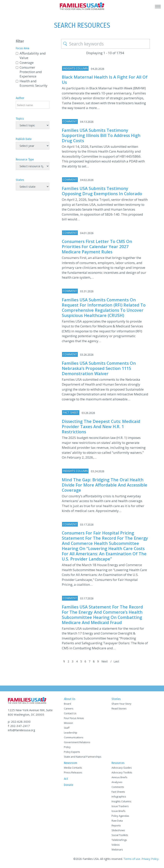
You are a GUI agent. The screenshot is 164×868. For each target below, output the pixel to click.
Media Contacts (73, 769)
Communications (74, 739)
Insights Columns (121, 802)
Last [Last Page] (118, 662)
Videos (116, 846)
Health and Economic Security (34, 83)
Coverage (27, 63)
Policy (67, 748)
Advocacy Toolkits (122, 774)
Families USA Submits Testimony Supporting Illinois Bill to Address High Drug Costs (102, 135)
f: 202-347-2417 (19, 726)
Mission (68, 724)
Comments (118, 788)
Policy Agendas (120, 817)
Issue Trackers (120, 807)
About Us (70, 700)
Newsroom (71, 764)
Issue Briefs (118, 812)
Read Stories (119, 710)
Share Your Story (121, 705)
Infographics (119, 798)
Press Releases (73, 774)
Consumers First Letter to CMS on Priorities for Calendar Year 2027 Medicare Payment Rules (98, 246)
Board (68, 705)
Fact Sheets (118, 793)
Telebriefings (119, 841)
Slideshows (118, 831)
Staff (67, 729)
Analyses (117, 783)
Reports (116, 827)
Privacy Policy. (150, 860)
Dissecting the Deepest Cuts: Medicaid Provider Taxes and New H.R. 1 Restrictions (102, 424)
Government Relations (77, 743)
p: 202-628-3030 (19, 721)
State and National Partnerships (83, 758)
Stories (116, 700)
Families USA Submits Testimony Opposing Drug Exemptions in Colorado (102, 190)
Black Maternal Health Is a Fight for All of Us (102, 79)
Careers (69, 710)
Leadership (71, 734)
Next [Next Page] (106, 662)
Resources (118, 764)
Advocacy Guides (122, 769)
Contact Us (70, 714)
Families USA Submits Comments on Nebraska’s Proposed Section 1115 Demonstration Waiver (99, 366)
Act (66, 780)
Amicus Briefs (119, 778)
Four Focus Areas (74, 719)
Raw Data (117, 822)
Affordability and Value (33, 55)
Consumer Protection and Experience (31, 72)
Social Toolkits (120, 836)
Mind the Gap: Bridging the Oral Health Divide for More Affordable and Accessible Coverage (103, 482)
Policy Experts (72, 753)
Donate (69, 786)
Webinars (117, 851)
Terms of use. (132, 860)
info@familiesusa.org (22, 730)
